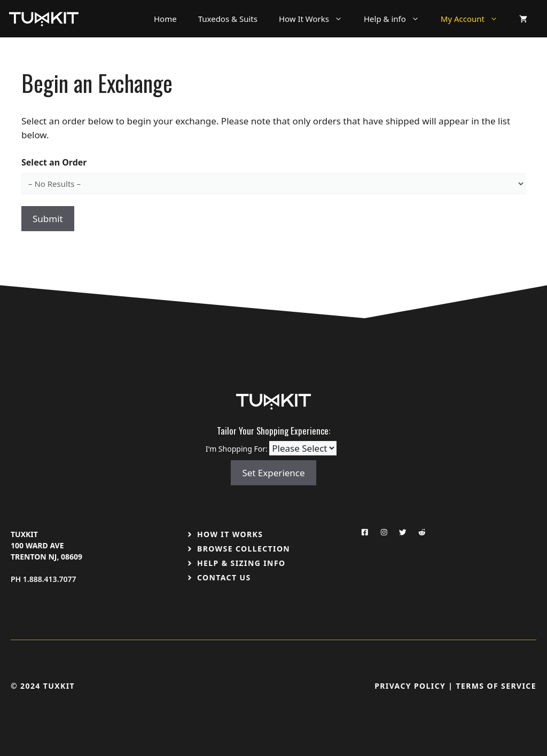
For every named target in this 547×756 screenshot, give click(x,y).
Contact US (224, 577)
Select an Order (54, 162)
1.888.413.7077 (50, 579)
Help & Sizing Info (241, 563)
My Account (475, 19)
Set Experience (273, 473)
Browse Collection (244, 549)
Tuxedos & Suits (228, 19)
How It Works (316, 19)
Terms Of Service (496, 686)
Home (165, 19)
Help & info (397, 19)
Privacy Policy (410, 686)
